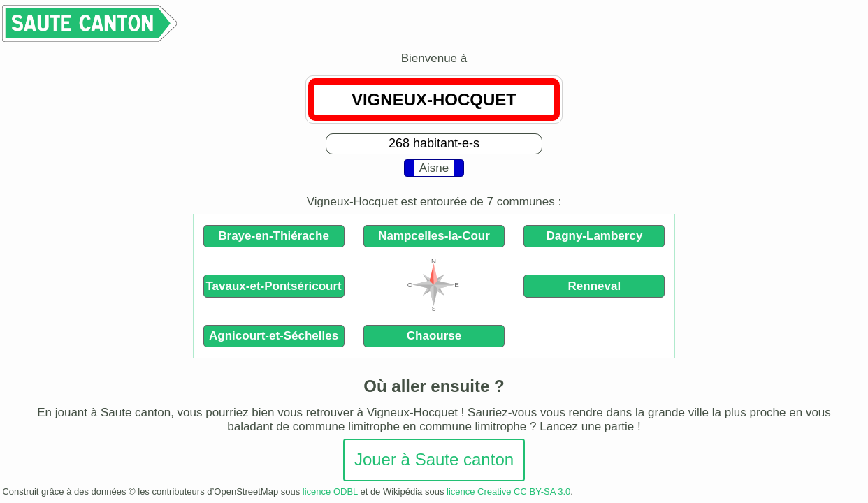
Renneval (595, 286)
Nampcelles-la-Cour (434, 236)
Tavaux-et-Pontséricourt (273, 286)
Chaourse (434, 336)
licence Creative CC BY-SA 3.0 (508, 491)
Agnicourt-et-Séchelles (274, 336)
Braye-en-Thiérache (274, 236)
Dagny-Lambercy (594, 236)
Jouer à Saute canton (434, 459)
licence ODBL (330, 491)
